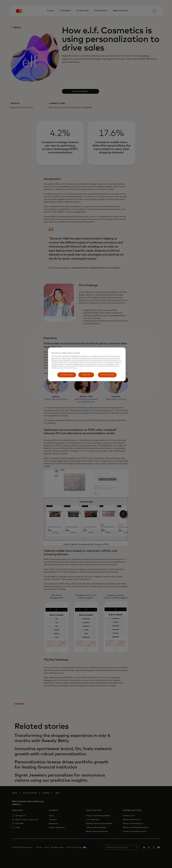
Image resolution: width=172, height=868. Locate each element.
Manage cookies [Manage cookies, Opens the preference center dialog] (107, 375)
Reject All (86, 375)
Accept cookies (67, 375)
